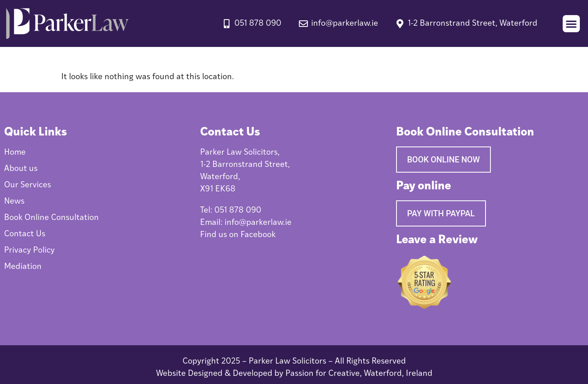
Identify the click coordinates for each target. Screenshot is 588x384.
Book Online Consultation (51, 218)
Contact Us (25, 234)
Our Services (28, 185)
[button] (571, 24)
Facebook (258, 235)
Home (15, 153)
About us (21, 169)
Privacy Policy (29, 251)
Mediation (23, 267)
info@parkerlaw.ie (258, 223)
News (14, 202)
